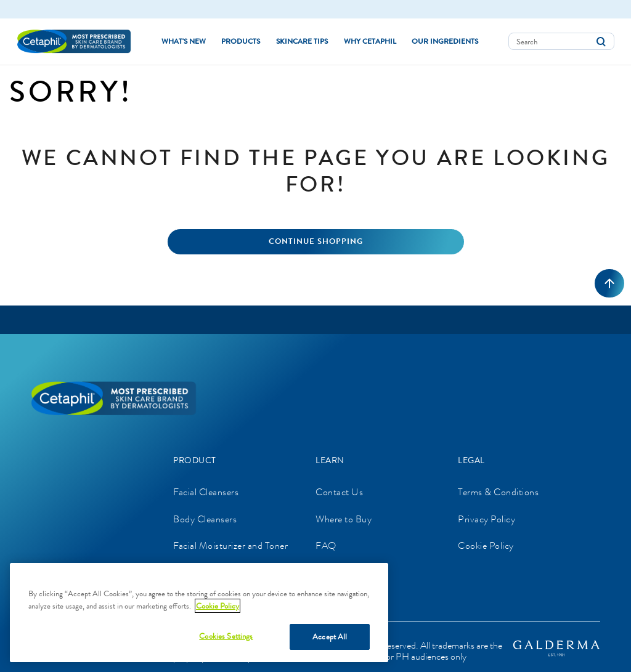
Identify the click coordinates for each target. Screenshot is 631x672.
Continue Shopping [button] (316, 241)
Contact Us (339, 492)
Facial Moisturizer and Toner (230, 545)
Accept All (330, 637)
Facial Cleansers (206, 492)
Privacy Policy (486, 519)
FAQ (326, 545)
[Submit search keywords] (601, 42)
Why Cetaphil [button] (370, 41)
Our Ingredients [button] (445, 41)
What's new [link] (184, 41)
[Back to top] (609, 283)
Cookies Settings (226, 636)
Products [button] (241, 41)
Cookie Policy (486, 545)
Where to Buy (344, 519)
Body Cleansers (205, 519)
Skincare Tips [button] (302, 41)
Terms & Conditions (498, 492)
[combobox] (561, 41)
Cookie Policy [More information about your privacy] (218, 606)
